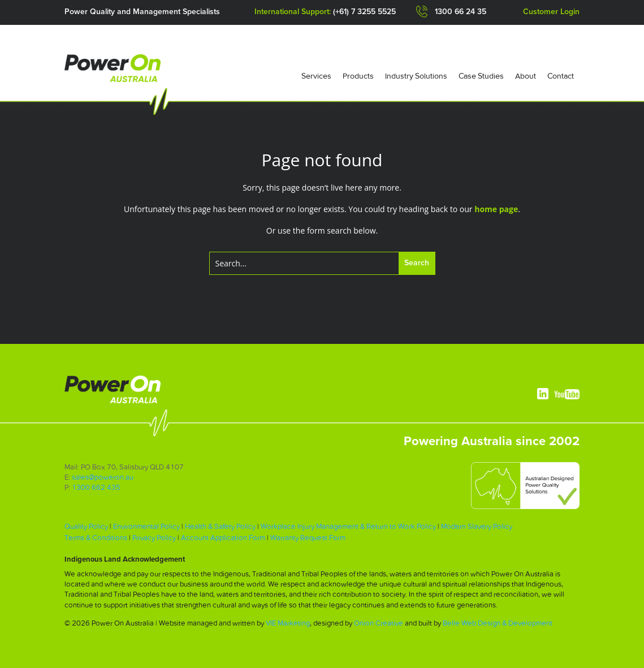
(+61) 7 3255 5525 (364, 12)
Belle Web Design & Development (498, 623)
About (526, 76)
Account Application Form (223, 538)
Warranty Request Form (308, 538)
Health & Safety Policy (220, 526)
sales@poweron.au (103, 477)
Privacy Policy (154, 538)
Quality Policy (86, 526)
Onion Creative (379, 623)
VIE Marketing (288, 623)
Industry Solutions (416, 76)
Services (316, 76)
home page (496, 209)
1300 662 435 (96, 487)
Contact (561, 76)
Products (358, 76)
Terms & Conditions (96, 538)
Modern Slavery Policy (477, 526)
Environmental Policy (146, 526)
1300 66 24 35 (461, 12)
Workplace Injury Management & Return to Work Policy (348, 526)
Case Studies (481, 76)
